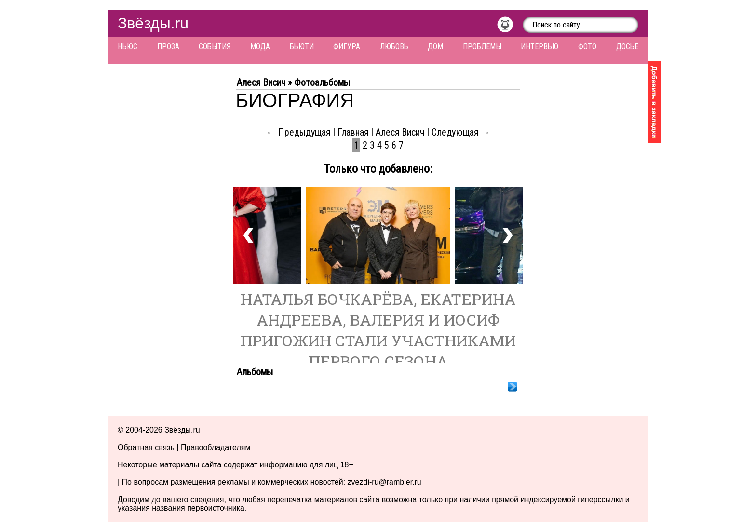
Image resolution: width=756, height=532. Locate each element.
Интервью (540, 47)
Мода (260, 47)
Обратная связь (146, 447)
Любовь (394, 47)
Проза (168, 47)
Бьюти (302, 47)
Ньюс (128, 47)
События (215, 47)
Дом (435, 47)
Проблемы (482, 47)
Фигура (347, 47)
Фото (587, 47)
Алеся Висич (400, 132)
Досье (627, 47)
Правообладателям (216, 447)
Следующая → (461, 132)
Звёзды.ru (153, 23)
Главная (353, 132)
